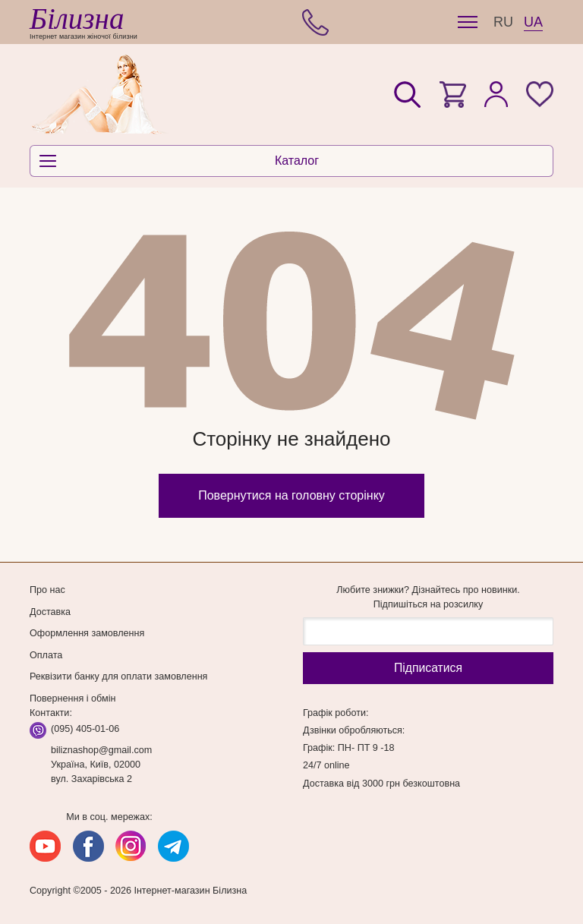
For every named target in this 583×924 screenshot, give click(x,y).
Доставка (50, 612)
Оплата (46, 655)
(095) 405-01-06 (85, 729)
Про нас (47, 590)
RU (503, 22)
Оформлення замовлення (87, 633)
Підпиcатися (428, 668)
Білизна (77, 19)
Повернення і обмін (72, 699)
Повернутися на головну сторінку (291, 495)
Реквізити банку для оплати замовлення (118, 676)
